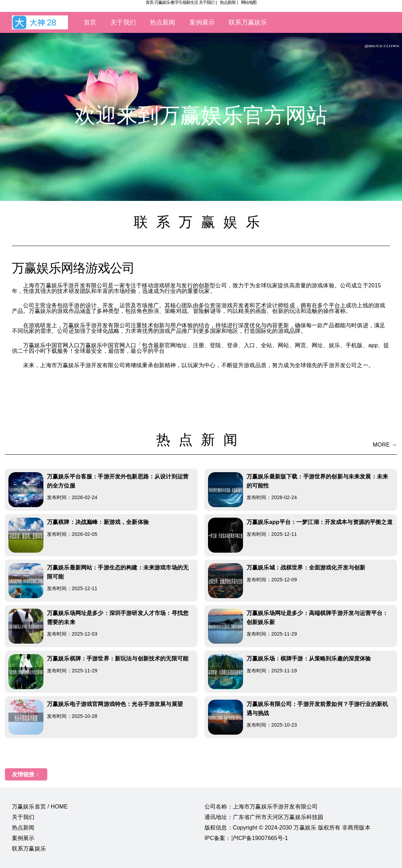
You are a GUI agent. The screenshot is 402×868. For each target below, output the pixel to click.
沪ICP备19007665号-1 (260, 838)
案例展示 (202, 22)
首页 (90, 22)
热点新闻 (228, 2)
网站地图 (249, 2)
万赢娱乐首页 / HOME (40, 807)
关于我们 (207, 2)
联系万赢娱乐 (248, 22)
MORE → (385, 445)
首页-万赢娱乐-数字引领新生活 (172, 2)
